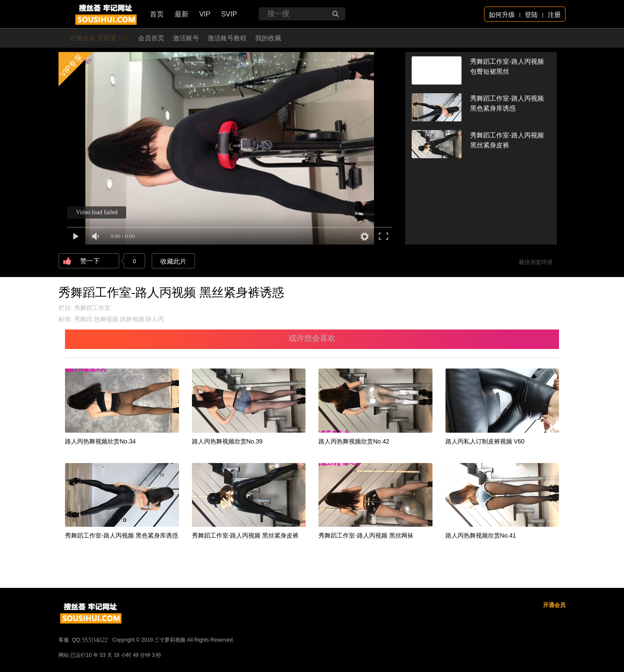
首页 (157, 14)
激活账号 (186, 38)
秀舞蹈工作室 (92, 308)
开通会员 (554, 605)
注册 (554, 15)
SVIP (229, 14)
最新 (182, 14)
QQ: (91, 640)
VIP (205, 14)
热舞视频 (106, 319)
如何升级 (502, 15)
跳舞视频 (132, 319)
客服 (64, 640)
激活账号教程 (227, 38)
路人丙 (155, 319)
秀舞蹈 (83, 319)
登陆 (531, 15)
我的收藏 (268, 38)
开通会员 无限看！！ (99, 38)
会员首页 (151, 38)
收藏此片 (173, 261)
